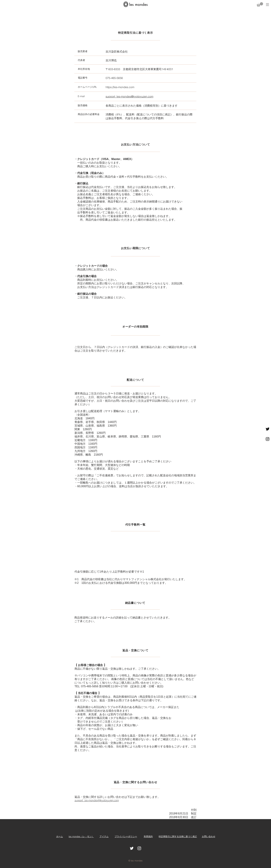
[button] (260, 4)
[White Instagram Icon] (139, 848)
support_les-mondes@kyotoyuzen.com (97, 800)
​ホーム (60, 836)
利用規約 (148, 836)
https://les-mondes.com (120, 87)
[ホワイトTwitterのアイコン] (132, 848)
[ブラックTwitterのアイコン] (268, 429)
